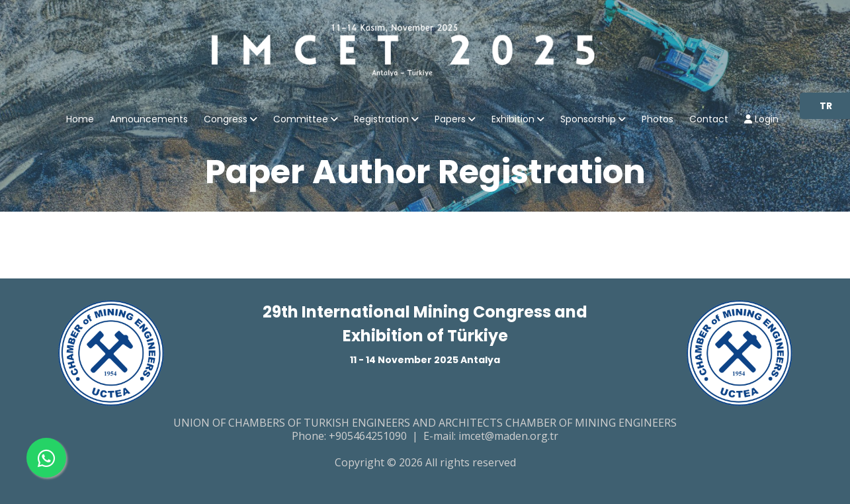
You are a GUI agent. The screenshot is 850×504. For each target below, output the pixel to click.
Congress (226, 120)
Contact (709, 120)
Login (761, 120)
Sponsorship (588, 120)
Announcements (149, 120)
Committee (301, 120)
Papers (450, 120)
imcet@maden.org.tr (508, 436)
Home (80, 120)
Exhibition (513, 120)
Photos (658, 120)
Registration (381, 120)
